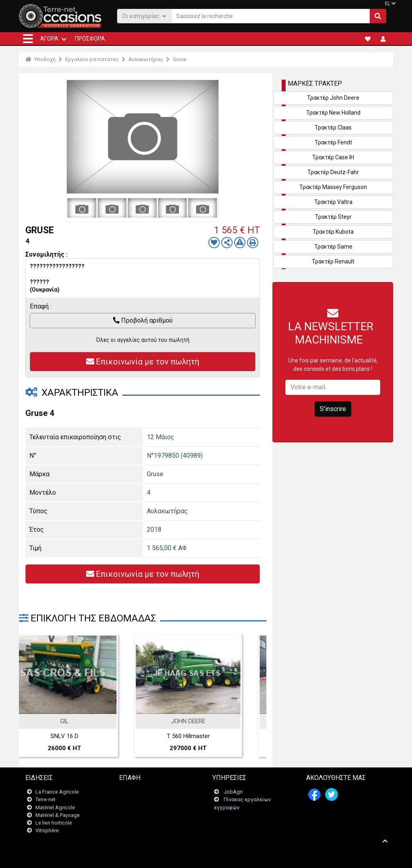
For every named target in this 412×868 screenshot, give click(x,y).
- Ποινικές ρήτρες (189, 858)
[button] (28, 39)
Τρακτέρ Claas (333, 128)
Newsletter (137, 800)
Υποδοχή (40, 59)
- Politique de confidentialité (243, 858)
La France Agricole (57, 792)
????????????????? (57, 266)
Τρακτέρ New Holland (333, 113)
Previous (75, 137)
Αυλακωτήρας (146, 59)
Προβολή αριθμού (143, 320)
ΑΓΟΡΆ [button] (49, 39)
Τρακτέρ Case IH (333, 157)
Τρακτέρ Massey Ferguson (333, 187)
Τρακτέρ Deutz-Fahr (333, 172)
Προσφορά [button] (90, 39)
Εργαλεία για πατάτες (92, 59)
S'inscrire (333, 409)
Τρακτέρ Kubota (333, 232)
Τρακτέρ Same (333, 247)
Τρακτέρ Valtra (333, 202)
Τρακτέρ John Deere (333, 98)
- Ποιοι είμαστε (293, 858)
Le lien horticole (54, 823)
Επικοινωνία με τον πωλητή (143, 362)
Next (210, 137)
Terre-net (45, 800)
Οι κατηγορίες (144, 16)
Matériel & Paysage (58, 815)
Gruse (179, 59)
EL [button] (388, 4)
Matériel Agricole (55, 807)
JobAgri (233, 792)
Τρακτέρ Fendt (333, 142)
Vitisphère (47, 831)
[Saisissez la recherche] (270, 16)
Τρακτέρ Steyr (333, 217)
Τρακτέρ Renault (333, 261)
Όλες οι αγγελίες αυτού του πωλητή (143, 340)
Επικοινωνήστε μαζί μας (153, 792)
